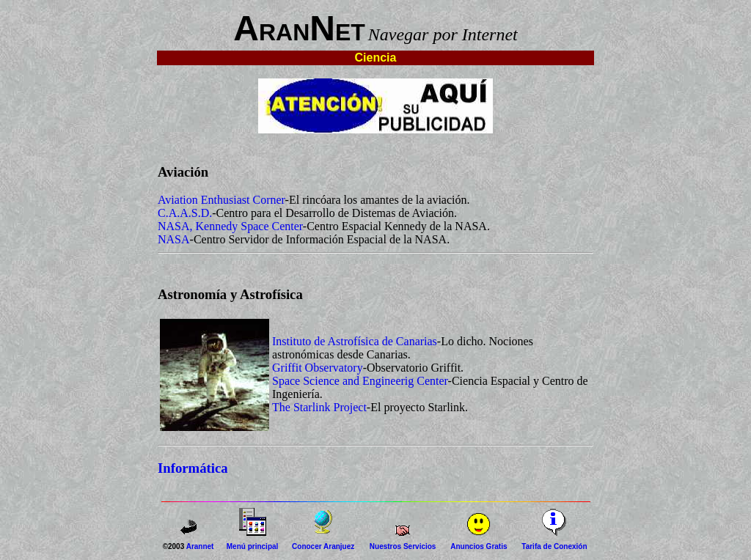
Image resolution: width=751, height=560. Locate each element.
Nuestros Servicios (403, 546)
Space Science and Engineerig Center (360, 381)
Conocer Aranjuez (323, 546)
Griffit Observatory (318, 368)
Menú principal (253, 546)
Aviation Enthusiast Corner (221, 200)
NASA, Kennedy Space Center (230, 226)
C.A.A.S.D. (185, 213)
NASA (174, 239)
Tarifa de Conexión (554, 546)
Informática (193, 468)
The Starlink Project (319, 407)
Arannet (200, 546)
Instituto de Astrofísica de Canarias (355, 341)
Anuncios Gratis (479, 546)
